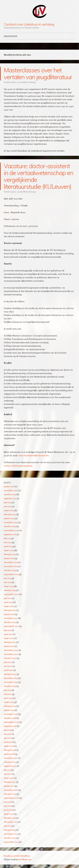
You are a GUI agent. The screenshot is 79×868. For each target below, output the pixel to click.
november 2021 (11, 618)
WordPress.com (25, 859)
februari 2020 (10, 674)
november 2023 (11, 566)
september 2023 (11, 574)
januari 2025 (9, 518)
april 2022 (8, 602)
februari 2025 (10, 514)
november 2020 (11, 654)
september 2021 (11, 626)
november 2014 (11, 834)
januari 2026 (9, 486)
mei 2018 (8, 738)
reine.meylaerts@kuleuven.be (33, 455)
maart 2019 (9, 702)
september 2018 (11, 722)
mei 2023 (8, 582)
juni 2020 (8, 662)
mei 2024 (8, 542)
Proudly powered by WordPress (17, 856)
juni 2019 (8, 690)
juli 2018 (7, 730)
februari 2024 (10, 554)
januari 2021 (9, 646)
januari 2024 (9, 558)
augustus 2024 (10, 534)
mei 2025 (8, 506)
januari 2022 (9, 614)
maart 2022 (9, 606)
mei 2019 (8, 694)
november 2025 (11, 490)
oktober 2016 (10, 794)
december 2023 (11, 562)
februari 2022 (10, 610)
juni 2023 (8, 578)
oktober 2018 (10, 718)
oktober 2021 (10, 622)
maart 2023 (9, 586)
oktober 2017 (10, 762)
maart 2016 (9, 814)
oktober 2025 (10, 494)
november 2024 (11, 522)
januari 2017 (9, 786)
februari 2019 (10, 706)
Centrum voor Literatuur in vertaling (29, 24)
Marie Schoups (29, 82)
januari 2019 (9, 710)
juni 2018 (8, 734)
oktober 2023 (10, 570)
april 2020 (9, 670)
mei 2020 (8, 666)
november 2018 (11, 714)
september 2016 (11, 798)
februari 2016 (10, 818)
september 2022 (11, 594)
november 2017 (11, 758)
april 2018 (8, 742)
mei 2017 (8, 774)
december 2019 (11, 678)
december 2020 (11, 650)
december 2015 (11, 822)
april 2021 (8, 634)
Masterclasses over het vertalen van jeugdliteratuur (38, 74)
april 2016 (8, 810)
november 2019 (11, 682)
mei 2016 (8, 806)
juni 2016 (8, 802)
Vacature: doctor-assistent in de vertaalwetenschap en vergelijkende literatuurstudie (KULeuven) (38, 176)
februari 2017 (10, 782)
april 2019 (8, 698)
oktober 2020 (10, 658)
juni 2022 (8, 598)
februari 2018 (10, 750)
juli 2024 (7, 538)
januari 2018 (9, 754)
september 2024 (11, 530)
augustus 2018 (10, 726)
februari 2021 (10, 642)
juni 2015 (8, 826)
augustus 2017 (10, 766)
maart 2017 (9, 778)
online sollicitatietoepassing (18, 466)
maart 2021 (9, 638)
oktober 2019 (10, 686)
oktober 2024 (10, 526)
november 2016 (11, 790)
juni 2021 (8, 630)
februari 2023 (10, 590)
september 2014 (11, 842)
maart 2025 (9, 510)
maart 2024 (9, 550)
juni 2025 (8, 502)
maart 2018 (9, 746)
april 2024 (8, 546)
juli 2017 (7, 770)
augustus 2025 (10, 498)
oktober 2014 (10, 838)
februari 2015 (10, 830)
